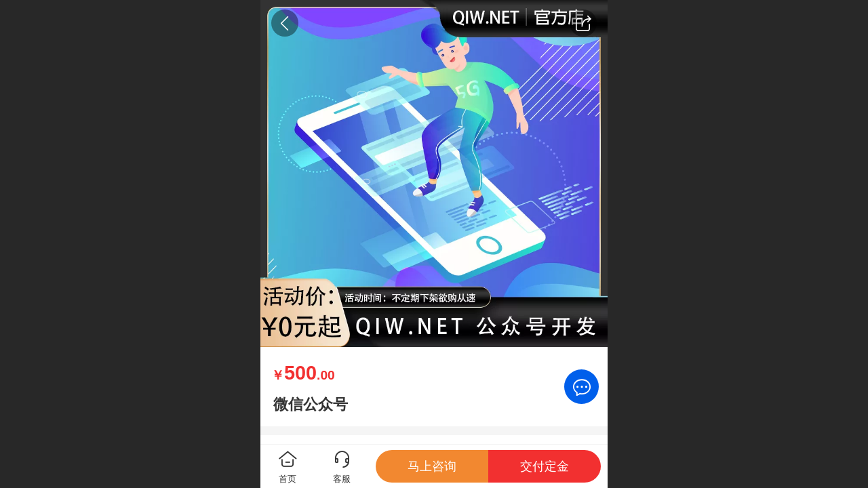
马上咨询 (432, 466)
